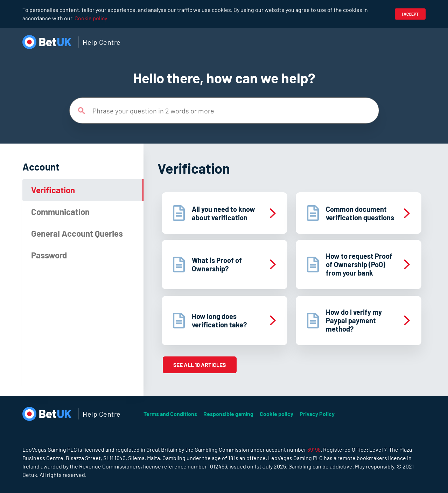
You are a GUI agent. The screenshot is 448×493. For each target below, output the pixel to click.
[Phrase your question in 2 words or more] (224, 110)
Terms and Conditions (170, 414)
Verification (53, 190)
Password (49, 255)
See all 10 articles (199, 365)
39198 (314, 449)
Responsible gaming (228, 414)
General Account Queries (77, 233)
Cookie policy (91, 18)
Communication (60, 212)
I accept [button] (410, 14)
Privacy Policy (317, 414)
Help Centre (102, 42)
